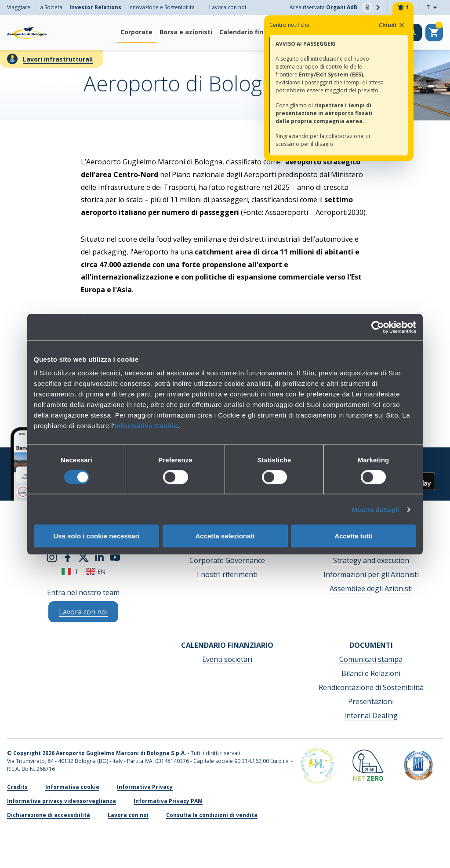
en (96, 572)
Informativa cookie (72, 787)
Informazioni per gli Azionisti (371, 574)
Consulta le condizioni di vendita (212, 815)
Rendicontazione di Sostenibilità (371, 687)
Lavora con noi (228, 7)
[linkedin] (99, 556)
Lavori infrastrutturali (58, 59)
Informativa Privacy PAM (168, 801)
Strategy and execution (371, 560)
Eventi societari (227, 659)
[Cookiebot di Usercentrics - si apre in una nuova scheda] (378, 327)
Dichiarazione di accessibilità (49, 815)
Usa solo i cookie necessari (97, 536)
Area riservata (336, 7)
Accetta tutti (354, 536)
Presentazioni (371, 701)
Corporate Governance (227, 560)
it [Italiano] (70, 572)
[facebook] (68, 556)
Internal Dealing (371, 715)
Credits (17, 787)
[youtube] (115, 556)
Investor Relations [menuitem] (95, 7)
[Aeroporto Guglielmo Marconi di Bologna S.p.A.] (27, 32)
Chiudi (392, 25)
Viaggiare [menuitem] (19, 7)
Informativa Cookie (146, 426)
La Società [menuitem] (50, 7)
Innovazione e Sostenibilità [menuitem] (161, 7)
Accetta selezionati (225, 536)
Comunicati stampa (371, 659)
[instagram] (52, 556)
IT (434, 8)
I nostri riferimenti (227, 574)
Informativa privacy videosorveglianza (62, 801)
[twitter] (83, 556)
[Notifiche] (403, 7)
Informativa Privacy (145, 787)
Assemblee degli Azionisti (371, 588)
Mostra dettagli (375, 509)
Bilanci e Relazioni (371, 673)
